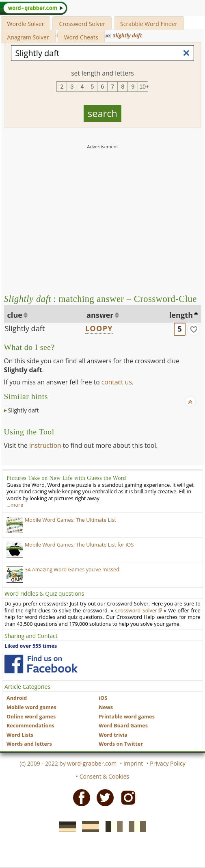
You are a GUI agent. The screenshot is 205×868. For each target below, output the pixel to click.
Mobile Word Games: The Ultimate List (70, 520)
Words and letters (29, 744)
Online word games (31, 717)
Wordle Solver (26, 24)
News (106, 707)
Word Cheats (81, 37)
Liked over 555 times (31, 646)
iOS (103, 698)
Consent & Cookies (105, 776)
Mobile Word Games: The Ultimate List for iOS (79, 545)
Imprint (133, 763)
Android (17, 698)
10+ (144, 87)
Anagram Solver (28, 37)
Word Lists (20, 735)
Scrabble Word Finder (149, 24)
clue (15, 315)
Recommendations (30, 726)
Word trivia (113, 735)
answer (100, 315)
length (181, 315)
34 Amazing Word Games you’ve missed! (73, 570)
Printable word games (127, 717)
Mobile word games (31, 707)
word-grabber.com (92, 763)
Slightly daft (25, 328)
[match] (194, 329)
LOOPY (99, 328)
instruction (45, 445)
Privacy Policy (167, 763)
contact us (117, 382)
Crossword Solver (82, 24)
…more (15, 505)
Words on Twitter (121, 744)
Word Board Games (123, 726)
